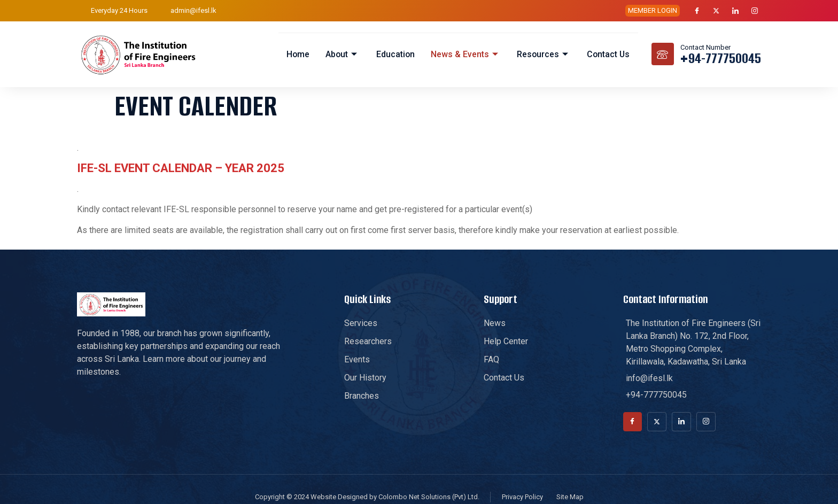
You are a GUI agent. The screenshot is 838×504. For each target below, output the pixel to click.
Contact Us (608, 54)
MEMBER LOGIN (653, 10)
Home (296, 54)
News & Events (465, 54)
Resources (543, 54)
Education (394, 54)
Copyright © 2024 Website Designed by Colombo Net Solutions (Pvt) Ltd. (367, 497)
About (341, 54)
